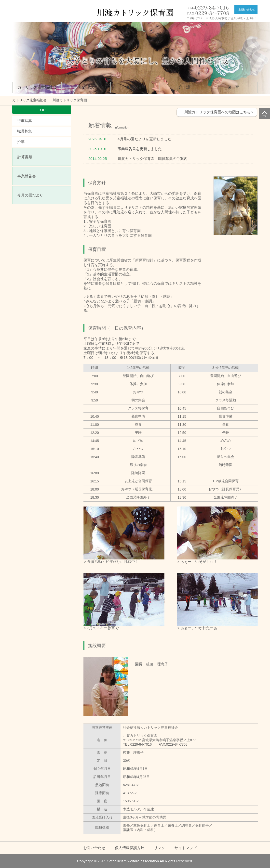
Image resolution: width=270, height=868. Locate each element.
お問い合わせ (94, 848)
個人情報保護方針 (130, 848)
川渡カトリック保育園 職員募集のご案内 (153, 159)
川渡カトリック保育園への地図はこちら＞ (219, 112)
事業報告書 (27, 176)
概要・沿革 (135, 87)
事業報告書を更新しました (140, 149)
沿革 (21, 142)
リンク (159, 848)
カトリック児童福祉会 (37, 87)
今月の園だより (30, 195)
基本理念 (86, 87)
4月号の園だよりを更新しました (144, 139)
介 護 (184, 87)
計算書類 (25, 157)
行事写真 (25, 121)
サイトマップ (186, 848)
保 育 (233, 87)
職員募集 (25, 131)
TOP (42, 110)
